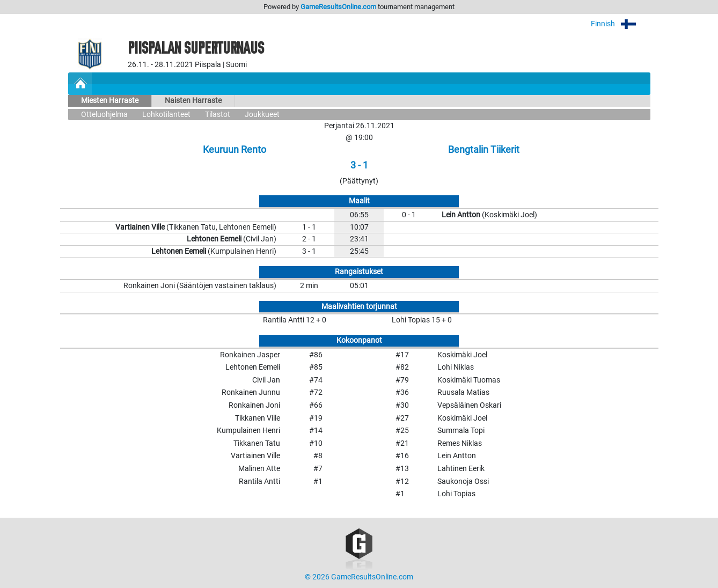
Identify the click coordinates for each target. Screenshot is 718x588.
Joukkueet (262, 115)
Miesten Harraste (110, 101)
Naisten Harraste (193, 101)
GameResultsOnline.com (338, 7)
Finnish (621, 24)
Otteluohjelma (104, 115)
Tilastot (218, 115)
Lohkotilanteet (166, 115)
